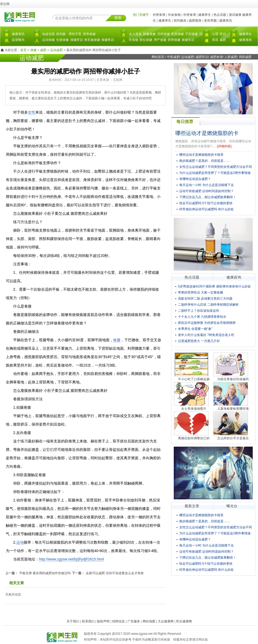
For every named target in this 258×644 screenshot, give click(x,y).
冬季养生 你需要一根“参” (195, 329)
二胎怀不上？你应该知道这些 (199, 311)
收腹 (117, 340)
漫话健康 (235, 15)
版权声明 (103, 621)
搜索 (118, 18)
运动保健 (48, 40)
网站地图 (149, 621)
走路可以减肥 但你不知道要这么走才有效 (115, 573)
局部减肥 (245, 57)
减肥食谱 (216, 57)
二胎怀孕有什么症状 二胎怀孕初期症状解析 (208, 305)
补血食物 (174, 15)
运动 (20, 542)
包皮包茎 (48, 34)
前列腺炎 (180, 21)
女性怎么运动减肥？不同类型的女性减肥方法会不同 (216, 167)
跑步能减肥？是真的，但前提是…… (205, 161)
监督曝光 (18, 40)
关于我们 (73, 621)
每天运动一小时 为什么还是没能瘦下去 (207, 185)
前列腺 (61, 34)
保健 (33, 50)
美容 (215, 40)
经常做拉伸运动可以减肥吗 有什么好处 (207, 209)
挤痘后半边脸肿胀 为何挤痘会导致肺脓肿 (207, 323)
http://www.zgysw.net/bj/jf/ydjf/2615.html (71, 559)
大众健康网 (166, 621)
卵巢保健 (149, 34)
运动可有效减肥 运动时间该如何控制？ (207, 191)
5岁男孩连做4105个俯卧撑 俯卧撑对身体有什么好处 (214, 286)
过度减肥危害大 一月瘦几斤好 (199, 341)
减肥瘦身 (195, 21)
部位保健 (146, 40)
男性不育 (75, 34)
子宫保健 (191, 34)
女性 (32, 112)
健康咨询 (234, 277)
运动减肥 (56, 50)
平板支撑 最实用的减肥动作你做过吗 (45, 573)
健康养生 (205, 15)
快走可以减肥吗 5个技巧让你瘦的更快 (206, 203)
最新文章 (192, 506)
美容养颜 (210, 21)
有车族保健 (92, 40)
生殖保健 (62, 40)
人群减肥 (231, 57)
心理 (215, 34)
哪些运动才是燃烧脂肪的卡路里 (201, 155)
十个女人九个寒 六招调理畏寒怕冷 (202, 317)
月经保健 (163, 34)
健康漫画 (245, 40)
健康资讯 (226, 21)
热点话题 (220, 15)
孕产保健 (160, 40)
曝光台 (232, 506)
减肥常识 (202, 57)
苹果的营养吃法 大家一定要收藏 (200, 292)
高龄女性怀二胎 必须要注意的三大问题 (205, 299)
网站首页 (158, 57)
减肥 (223, 40)
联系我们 (88, 621)
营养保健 (89, 34)
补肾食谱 (159, 15)
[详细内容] (224, 146)
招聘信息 (118, 621)
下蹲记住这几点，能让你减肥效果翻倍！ (208, 197)
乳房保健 (177, 34)
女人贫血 (135, 34)
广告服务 (134, 621)
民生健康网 (184, 621)
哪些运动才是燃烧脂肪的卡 (207, 133)
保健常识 (77, 40)
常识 (223, 34)
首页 (23, 50)
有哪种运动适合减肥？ (195, 179)
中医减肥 (173, 57)
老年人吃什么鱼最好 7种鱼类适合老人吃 (206, 335)
